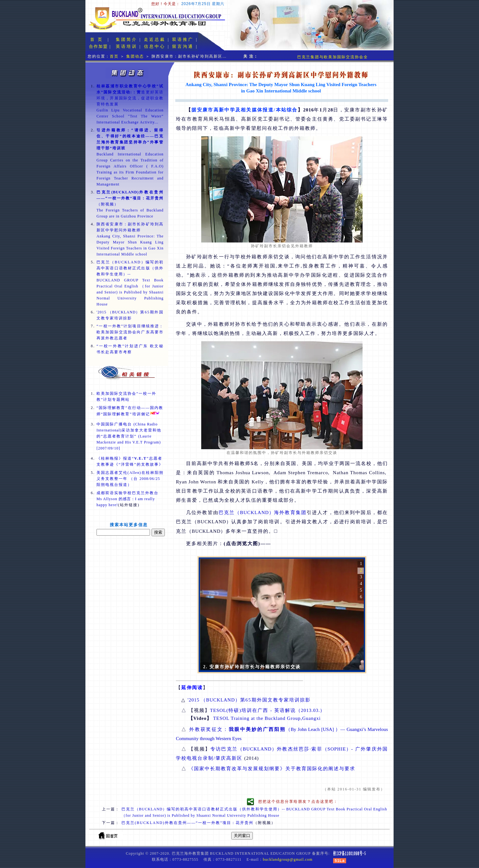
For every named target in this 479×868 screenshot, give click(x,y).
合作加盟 (98, 46)
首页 (114, 56)
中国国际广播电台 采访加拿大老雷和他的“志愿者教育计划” (129, 436)
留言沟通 (183, 46)
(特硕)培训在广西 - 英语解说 (268, 710)
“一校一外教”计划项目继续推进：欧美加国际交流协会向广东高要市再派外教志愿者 (130, 332)
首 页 (97, 39)
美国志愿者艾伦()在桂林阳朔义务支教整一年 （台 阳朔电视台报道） (130, 479)
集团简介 (127, 39)
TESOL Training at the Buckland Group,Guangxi (267, 718)
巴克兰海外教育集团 (263, 513)
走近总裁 (155, 39)
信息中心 (155, 46)
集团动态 (135, 56)
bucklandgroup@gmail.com (288, 859)
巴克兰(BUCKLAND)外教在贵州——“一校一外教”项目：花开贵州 (187, 823)
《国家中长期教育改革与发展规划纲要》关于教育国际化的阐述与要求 (272, 769)
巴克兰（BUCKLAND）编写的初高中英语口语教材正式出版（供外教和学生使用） (130, 268)
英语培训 (127, 46)
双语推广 (183, 39)
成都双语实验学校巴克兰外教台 (128, 499)
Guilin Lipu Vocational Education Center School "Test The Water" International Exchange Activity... (130, 116)
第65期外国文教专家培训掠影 (249, 700)
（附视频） (130, 198)
